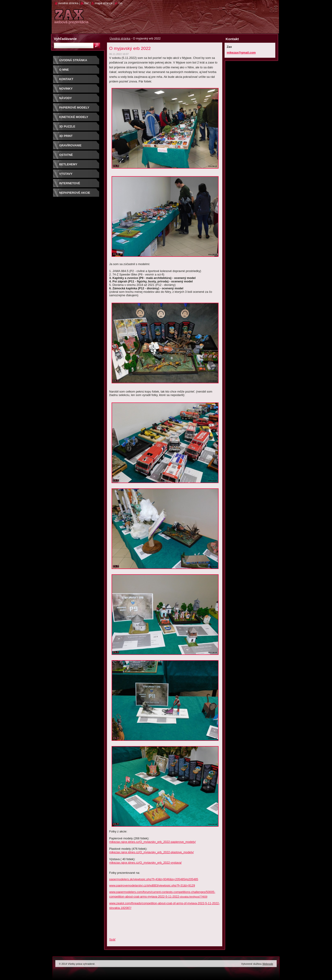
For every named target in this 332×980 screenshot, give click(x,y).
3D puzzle (67, 126)
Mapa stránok (104, 3)
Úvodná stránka (120, 38)
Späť (113, 939)
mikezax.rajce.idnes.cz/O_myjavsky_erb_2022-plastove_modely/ (152, 852)
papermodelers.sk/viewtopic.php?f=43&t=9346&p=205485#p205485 (154, 879)
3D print (66, 136)
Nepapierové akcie (75, 193)
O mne (64, 70)
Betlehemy (68, 164)
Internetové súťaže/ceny (70, 185)
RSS (120, 3)
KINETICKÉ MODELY (74, 117)
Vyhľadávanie (65, 39)
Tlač (86, 3)
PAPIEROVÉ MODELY (74, 107)
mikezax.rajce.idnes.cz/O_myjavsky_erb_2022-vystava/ (145, 863)
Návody (66, 98)
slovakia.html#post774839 (194, 897)
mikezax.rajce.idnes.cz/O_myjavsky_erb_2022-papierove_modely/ (153, 842)
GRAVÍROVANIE (70, 145)
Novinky (66, 89)
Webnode (268, 964)
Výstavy (66, 174)
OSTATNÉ (66, 155)
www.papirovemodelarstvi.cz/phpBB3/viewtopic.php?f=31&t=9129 (152, 885)
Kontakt (66, 79)
